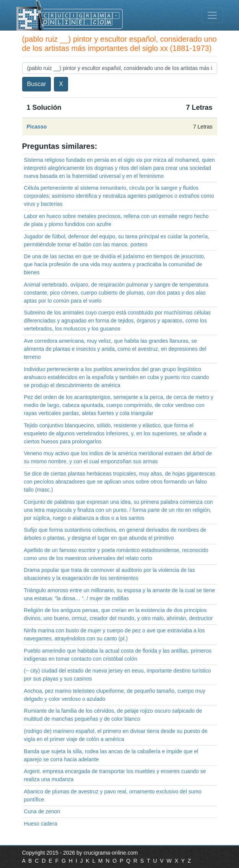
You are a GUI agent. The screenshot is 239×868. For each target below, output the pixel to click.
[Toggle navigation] (212, 15)
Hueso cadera (40, 824)
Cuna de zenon (42, 811)
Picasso (37, 127)
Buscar (37, 84)
